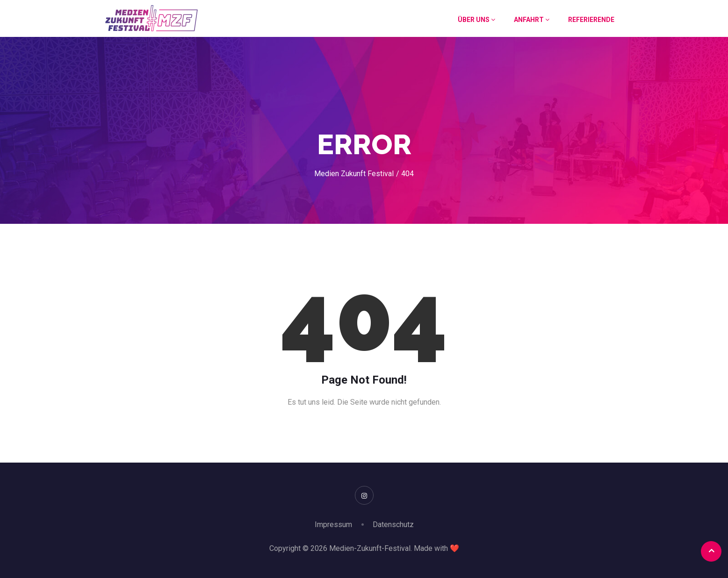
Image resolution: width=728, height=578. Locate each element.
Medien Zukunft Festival (354, 174)
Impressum (333, 524)
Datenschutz (393, 524)
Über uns (476, 20)
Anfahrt (532, 20)
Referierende (591, 20)
